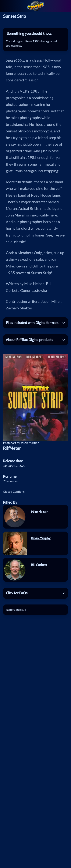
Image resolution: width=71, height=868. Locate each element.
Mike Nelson (40, 512)
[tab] (36, 34)
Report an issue (16, 610)
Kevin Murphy (41, 538)
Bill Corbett (39, 565)
